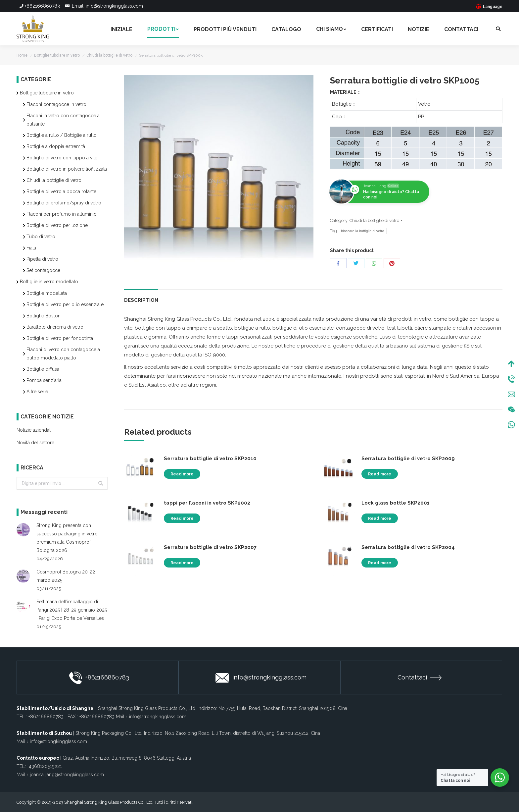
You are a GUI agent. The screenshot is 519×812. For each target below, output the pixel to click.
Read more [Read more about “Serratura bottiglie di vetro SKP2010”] (182, 474)
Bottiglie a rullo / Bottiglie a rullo (62, 135)
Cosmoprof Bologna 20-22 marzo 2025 (66, 576)
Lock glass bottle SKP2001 (396, 503)
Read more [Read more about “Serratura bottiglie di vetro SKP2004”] (380, 563)
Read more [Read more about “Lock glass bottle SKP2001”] (380, 518)
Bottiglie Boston (44, 316)
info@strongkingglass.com (261, 678)
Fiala (31, 248)
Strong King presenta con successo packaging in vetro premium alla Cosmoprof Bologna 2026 (67, 538)
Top (511, 365)
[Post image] (23, 530)
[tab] (141, 297)
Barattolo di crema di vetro (55, 327)
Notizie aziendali (34, 430)
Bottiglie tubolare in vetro (57, 55)
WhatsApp (511, 426)
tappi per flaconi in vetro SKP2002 (207, 503)
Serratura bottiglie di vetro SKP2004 (408, 547)
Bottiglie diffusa (43, 369)
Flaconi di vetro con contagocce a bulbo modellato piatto (63, 354)
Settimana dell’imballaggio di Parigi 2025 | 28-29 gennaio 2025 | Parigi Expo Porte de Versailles (72, 610)
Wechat (511, 410)
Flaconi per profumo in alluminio (62, 214)
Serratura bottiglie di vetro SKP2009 (408, 459)
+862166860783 (39, 6)
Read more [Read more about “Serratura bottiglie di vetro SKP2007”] (182, 563)
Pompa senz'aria (44, 380)
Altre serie (37, 392)
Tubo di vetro (41, 237)
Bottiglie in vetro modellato (49, 282)
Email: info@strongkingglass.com (104, 6)
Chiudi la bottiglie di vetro (109, 55)
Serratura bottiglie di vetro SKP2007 (210, 547)
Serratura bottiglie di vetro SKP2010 (210, 459)
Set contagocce (43, 270)
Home (22, 55)
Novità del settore (35, 443)
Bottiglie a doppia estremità (56, 146)
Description (141, 300)
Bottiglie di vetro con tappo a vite (62, 158)
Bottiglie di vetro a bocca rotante (61, 191)
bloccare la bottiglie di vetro (363, 231)
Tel (511, 380)
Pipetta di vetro (42, 259)
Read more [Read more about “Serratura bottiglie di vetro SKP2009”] (380, 474)
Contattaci (420, 677)
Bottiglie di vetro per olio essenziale (65, 304)
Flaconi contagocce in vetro (56, 104)
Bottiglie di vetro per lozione (57, 225)
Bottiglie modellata (47, 293)
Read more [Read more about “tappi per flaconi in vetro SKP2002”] (182, 518)
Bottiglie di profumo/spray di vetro (64, 203)
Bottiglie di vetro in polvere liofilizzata (67, 169)
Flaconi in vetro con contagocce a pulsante (63, 120)
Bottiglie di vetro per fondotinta (60, 338)
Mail (511, 395)
